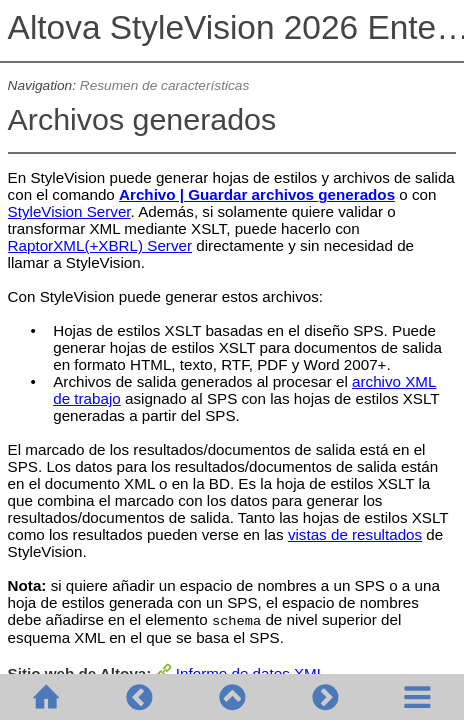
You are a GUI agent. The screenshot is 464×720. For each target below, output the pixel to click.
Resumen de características (164, 85)
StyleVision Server (69, 211)
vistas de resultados (355, 534)
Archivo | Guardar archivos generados (257, 194)
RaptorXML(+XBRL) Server (100, 245)
